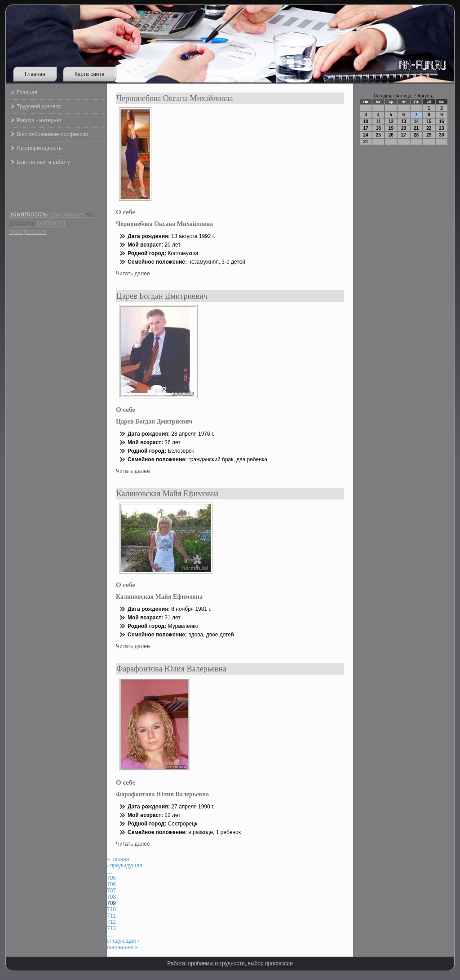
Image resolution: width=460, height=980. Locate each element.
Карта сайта (90, 74)
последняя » (122, 947)
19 (391, 128)
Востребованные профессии (53, 134)
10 (366, 121)
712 (111, 922)
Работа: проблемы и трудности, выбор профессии (230, 963)
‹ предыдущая (125, 865)
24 (366, 135)
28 (416, 135)
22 (429, 128)
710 (111, 909)
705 (111, 878)
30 (441, 135)
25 (378, 135)
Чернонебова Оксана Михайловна (175, 98)
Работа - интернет (39, 120)
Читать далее (133, 274)
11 (378, 121)
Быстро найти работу (43, 162)
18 (378, 128)
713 (111, 928)
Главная (35, 74)
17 (366, 128)
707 (111, 891)
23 (441, 128)
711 (111, 916)
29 (429, 135)
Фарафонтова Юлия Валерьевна (171, 669)
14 (416, 121)
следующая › (123, 941)
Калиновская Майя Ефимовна (168, 494)
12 (391, 121)
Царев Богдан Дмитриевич (162, 296)
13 (404, 121)
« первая (118, 859)
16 (441, 121)
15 (429, 121)
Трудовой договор (39, 106)
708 (111, 897)
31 (366, 142)
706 (111, 884)
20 (404, 128)
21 (416, 128)
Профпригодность (39, 148)
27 (404, 135)
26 (391, 135)
